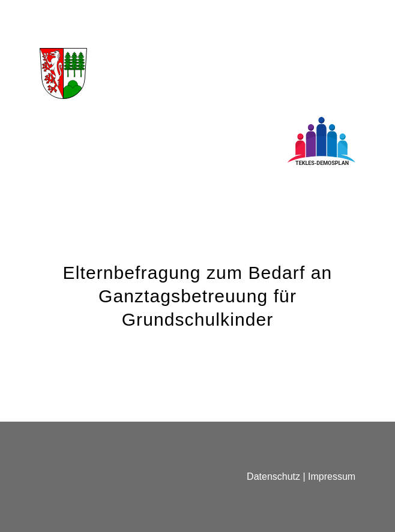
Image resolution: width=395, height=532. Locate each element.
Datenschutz (273, 477)
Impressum (332, 477)
